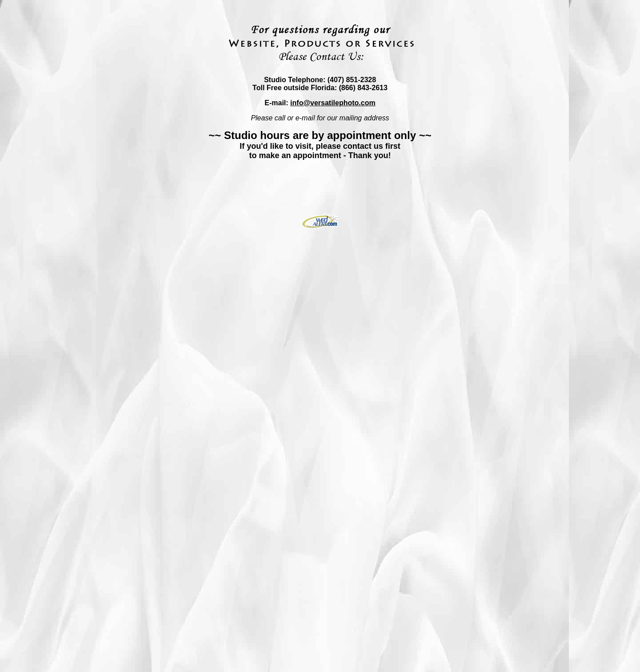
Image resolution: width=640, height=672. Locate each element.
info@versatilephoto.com (333, 103)
